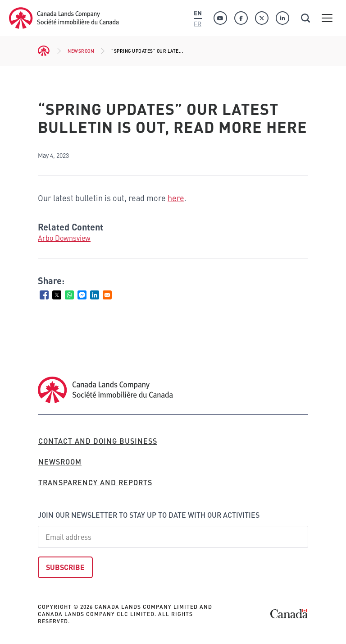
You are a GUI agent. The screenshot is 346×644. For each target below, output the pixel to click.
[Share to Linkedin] (95, 295)
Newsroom (81, 51)
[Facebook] (241, 18)
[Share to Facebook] (44, 295)
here (176, 198)
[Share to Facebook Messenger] (82, 295)
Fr (198, 23)
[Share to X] (57, 295)
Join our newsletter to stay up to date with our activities (149, 515)
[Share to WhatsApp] (69, 295)
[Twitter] (262, 18)
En (198, 13)
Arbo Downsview (64, 238)
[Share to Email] (107, 295)
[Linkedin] (282, 18)
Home (44, 51)
